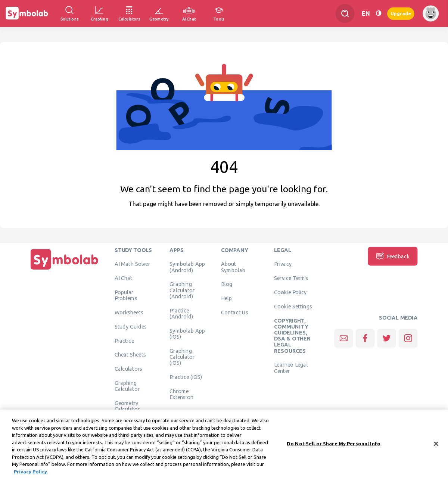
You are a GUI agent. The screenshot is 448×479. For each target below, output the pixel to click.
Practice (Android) (181, 313)
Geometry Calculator (127, 406)
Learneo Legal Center (291, 368)
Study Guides (131, 326)
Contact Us (235, 312)
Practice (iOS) (186, 377)
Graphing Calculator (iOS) (182, 357)
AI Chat (124, 278)
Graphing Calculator (127, 386)
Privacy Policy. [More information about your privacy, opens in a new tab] (31, 475)
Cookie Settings (293, 306)
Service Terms (291, 278)
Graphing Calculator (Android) (182, 290)
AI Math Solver (132, 264)
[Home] (65, 270)
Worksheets (129, 312)
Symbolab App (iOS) (187, 333)
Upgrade (401, 13)
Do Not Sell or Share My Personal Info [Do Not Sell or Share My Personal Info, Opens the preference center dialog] (334, 447)
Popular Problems (126, 295)
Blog (227, 284)
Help (226, 298)
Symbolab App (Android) (187, 267)
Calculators (129, 369)
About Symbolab (233, 267)
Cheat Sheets (130, 355)
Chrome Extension (181, 394)
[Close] (436, 447)
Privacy (283, 264)
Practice (124, 340)
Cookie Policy (290, 292)
